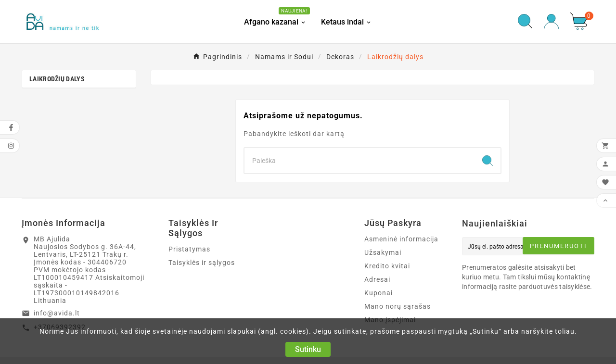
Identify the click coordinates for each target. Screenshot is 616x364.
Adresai (377, 279)
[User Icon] (551, 21)
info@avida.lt (57, 313)
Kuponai (379, 293)
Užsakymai (383, 252)
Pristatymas (189, 249)
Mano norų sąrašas (398, 306)
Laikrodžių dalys (57, 79)
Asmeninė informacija (401, 239)
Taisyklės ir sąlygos (202, 263)
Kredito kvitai (387, 266)
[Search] (359, 161)
